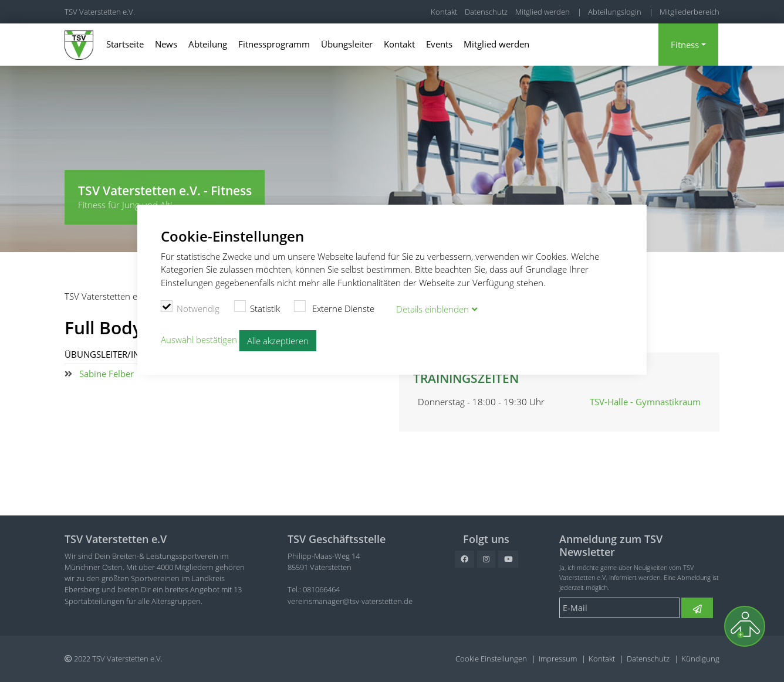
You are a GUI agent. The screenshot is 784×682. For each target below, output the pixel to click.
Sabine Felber (107, 374)
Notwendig (190, 307)
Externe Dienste (334, 307)
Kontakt (444, 12)
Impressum (558, 659)
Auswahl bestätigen (199, 340)
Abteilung (208, 44)
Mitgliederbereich (690, 12)
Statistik (257, 307)
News (166, 44)
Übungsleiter (347, 44)
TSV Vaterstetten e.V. (100, 12)
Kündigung (700, 659)
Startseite (125, 44)
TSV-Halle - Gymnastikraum (645, 402)
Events (439, 44)
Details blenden (432, 309)
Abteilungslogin (615, 12)
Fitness (685, 45)
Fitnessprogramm (274, 44)
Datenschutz (486, 12)
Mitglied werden (543, 12)
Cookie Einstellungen (491, 659)
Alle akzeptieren (278, 341)
